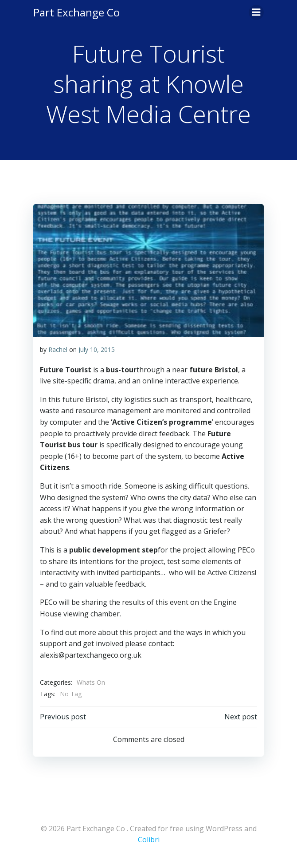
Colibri (149, 840)
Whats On (91, 682)
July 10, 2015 (97, 349)
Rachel (58, 349)
